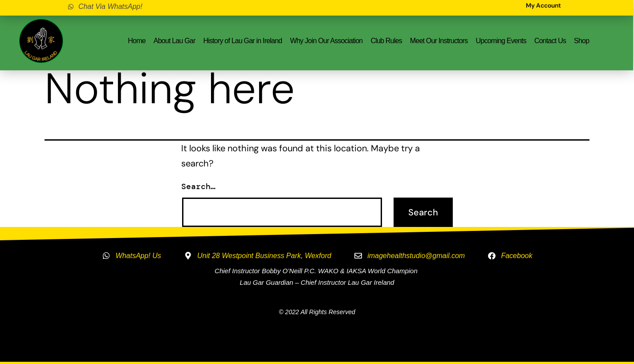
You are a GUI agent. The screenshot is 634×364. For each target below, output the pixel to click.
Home (136, 41)
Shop (581, 41)
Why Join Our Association (326, 41)
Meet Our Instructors (439, 41)
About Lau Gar (175, 41)
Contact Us (550, 41)
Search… (198, 186)
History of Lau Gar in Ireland (242, 41)
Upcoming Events (501, 41)
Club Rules (386, 41)
